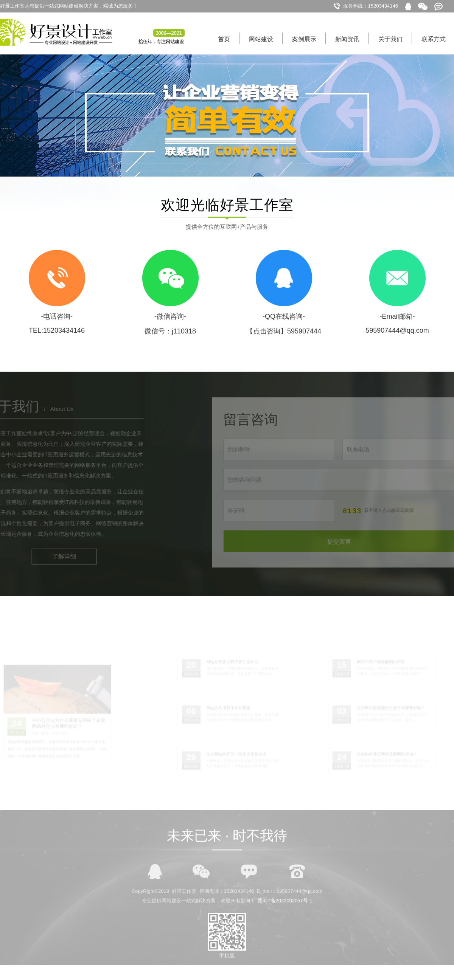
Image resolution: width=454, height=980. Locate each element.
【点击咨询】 (267, 334)
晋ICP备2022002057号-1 (285, 914)
